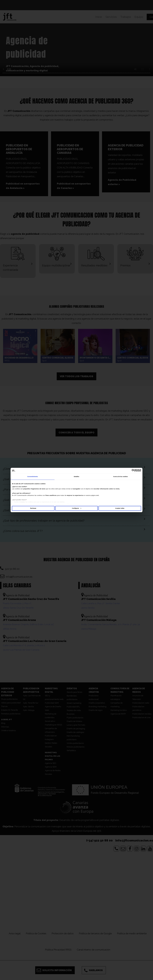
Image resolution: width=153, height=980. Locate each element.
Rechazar (33, 508)
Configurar (77, 508)
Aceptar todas (120, 508)
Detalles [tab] (77, 477)
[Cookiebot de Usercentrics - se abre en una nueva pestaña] (128, 471)
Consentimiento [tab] (33, 477)
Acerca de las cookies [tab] (120, 477)
